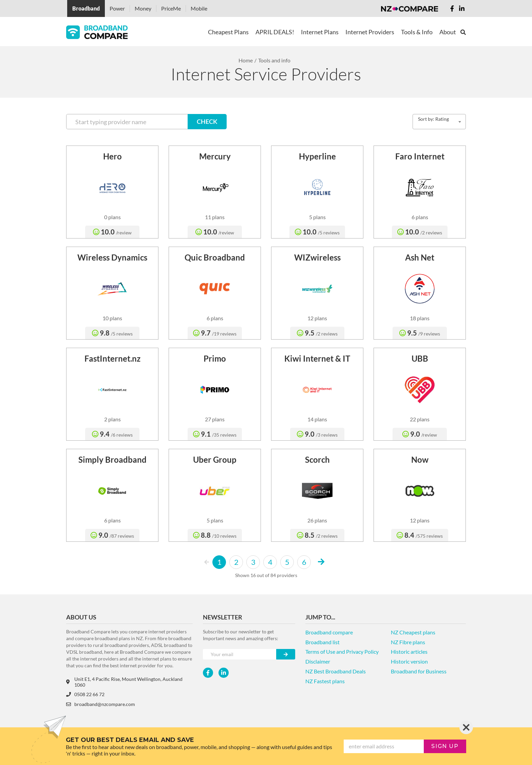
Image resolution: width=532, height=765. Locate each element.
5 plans (317, 217)
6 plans (420, 217)
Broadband (86, 8)
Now (420, 460)
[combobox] (439, 122)
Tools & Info (417, 32)
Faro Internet (420, 156)
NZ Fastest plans (325, 681)
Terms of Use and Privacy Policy (342, 652)
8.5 (317, 535)
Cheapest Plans (228, 32)
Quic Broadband (215, 257)
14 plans (317, 419)
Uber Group (215, 460)
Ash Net (420, 257)
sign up (445, 746)
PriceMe (171, 8)
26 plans (317, 520)
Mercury (215, 156)
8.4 (420, 535)
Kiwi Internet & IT (317, 358)
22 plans (420, 419)
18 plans (420, 318)
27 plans (215, 419)
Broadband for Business (419, 671)
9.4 (112, 434)
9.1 (215, 434)
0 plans (112, 217)
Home (246, 60)
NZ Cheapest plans (413, 632)
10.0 (112, 232)
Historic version (409, 661)
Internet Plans (320, 32)
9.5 (317, 333)
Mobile (199, 8)
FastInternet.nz (112, 358)
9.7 (215, 333)
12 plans (317, 318)
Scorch (317, 460)
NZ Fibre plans (408, 642)
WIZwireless (317, 257)
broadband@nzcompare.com (101, 704)
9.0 (317, 434)
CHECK (207, 121)
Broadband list (322, 642)
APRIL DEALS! (275, 32)
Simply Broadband (112, 460)
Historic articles (409, 652)
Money (143, 8)
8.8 (215, 535)
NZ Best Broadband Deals (336, 671)
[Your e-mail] (240, 654)
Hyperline (317, 156)
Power (117, 8)
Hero (112, 156)
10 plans (112, 318)
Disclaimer (318, 661)
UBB (420, 358)
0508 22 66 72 (85, 694)
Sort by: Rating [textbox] (433, 119)
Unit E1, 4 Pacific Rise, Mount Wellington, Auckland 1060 (124, 682)
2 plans (112, 419)
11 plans (215, 217)
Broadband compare (329, 632)
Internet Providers (370, 32)
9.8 (112, 333)
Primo (215, 358)
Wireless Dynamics (112, 257)
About (448, 32)
